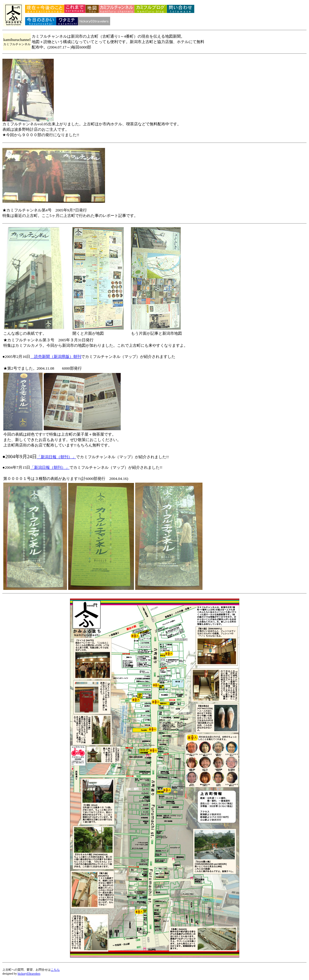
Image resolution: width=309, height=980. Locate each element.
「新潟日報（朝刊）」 (56, 457)
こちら (55, 970)
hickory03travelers (29, 974)
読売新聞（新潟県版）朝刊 (56, 357)
